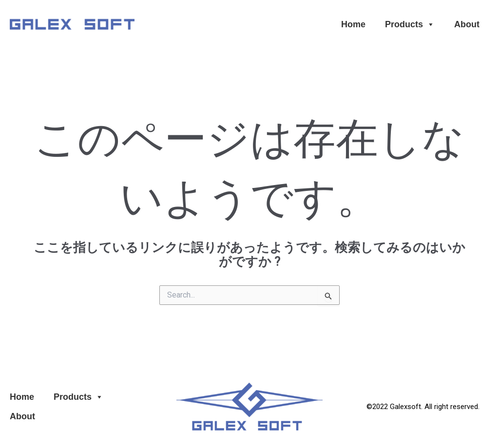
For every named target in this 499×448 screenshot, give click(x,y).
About (467, 24)
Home (353, 24)
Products (410, 24)
